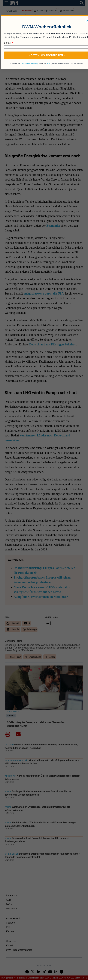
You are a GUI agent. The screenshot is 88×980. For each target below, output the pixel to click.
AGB (48, 63)
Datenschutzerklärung (29, 63)
